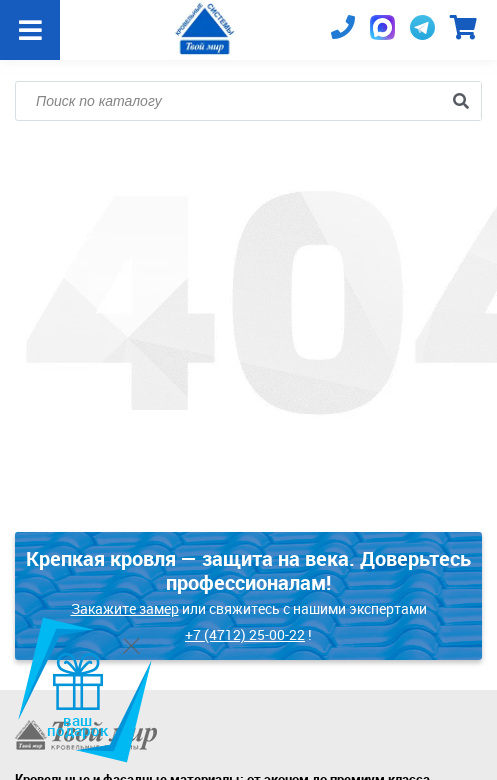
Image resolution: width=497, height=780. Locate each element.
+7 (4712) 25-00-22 (245, 634)
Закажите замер (125, 608)
